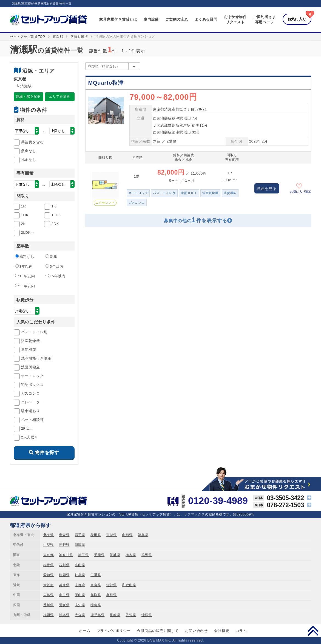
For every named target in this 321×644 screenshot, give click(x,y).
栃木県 (131, 555)
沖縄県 (147, 615)
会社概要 (222, 631)
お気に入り (297, 19)
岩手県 (80, 535)
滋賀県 (112, 585)
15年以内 (56, 276)
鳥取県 (96, 595)
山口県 (64, 595)
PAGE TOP (313, 631)
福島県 (143, 535)
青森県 (64, 535)
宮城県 (112, 535)
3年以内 (24, 266)
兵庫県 (64, 585)
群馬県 (147, 555)
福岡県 (49, 615)
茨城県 (115, 555)
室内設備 (151, 19)
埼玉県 (83, 555)
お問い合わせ (196, 631)
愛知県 (49, 575)
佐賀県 (131, 615)
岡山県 (80, 595)
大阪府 (49, 585)
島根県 (112, 595)
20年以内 (25, 286)
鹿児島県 (97, 615)
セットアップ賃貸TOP (28, 37)
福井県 (49, 565)
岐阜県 (80, 575)
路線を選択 (79, 37)
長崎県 (115, 615)
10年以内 (25, 276)
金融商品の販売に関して (158, 631)
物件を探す (47, 453)
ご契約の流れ (177, 19)
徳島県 (96, 605)
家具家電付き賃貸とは (118, 19)
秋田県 (96, 535)
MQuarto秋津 (106, 83)
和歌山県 (129, 585)
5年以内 (54, 266)
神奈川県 (66, 555)
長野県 (64, 545)
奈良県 (96, 585)
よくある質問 (206, 19)
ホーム (85, 631)
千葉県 (99, 555)
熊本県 (64, 615)
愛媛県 (64, 605)
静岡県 (64, 575)
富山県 (80, 565)
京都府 (80, 585)
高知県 (80, 605)
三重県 (96, 575)
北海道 (49, 535)
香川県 (49, 605)
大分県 (80, 615)
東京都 (58, 37)
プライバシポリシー (114, 631)
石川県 (64, 565)
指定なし (25, 257)
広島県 (49, 595)
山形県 (127, 535)
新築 (52, 257)
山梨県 (49, 545)
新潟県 (80, 545)
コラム (241, 631)
